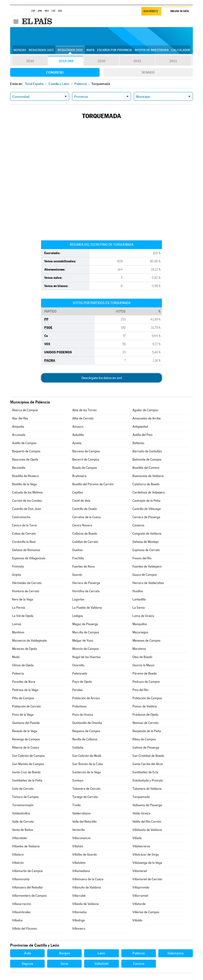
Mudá (16, 657)
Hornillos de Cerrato (86, 591)
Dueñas (77, 550)
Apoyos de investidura (152, 50)
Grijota (17, 575)
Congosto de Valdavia (147, 534)
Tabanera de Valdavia (147, 789)
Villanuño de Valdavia (87, 887)
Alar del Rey (20, 418)
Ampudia (18, 427)
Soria (64, 964)
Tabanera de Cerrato (86, 789)
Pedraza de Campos (146, 682)
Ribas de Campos (144, 739)
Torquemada (141, 797)
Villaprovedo (141, 887)
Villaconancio (81, 838)
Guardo (77, 575)
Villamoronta (21, 879)
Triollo (76, 805)
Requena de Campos (86, 731)
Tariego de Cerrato (85, 797)
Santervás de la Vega (87, 772)
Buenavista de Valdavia (148, 476)
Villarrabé (79, 896)
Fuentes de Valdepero (147, 566)
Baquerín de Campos (26, 451)
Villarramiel (140, 896)
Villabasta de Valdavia (147, 830)
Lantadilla (139, 599)
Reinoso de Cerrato (145, 723)
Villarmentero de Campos (29, 896)
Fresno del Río (142, 558)
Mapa (91, 50)
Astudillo (78, 435)
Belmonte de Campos (147, 460)
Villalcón (18, 863)
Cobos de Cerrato (24, 534)
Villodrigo (79, 920)
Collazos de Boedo (85, 534)
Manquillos (140, 624)
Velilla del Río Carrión (147, 822)
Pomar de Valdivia (145, 706)
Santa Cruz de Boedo (26, 772)
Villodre (17, 920)
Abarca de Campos (25, 410)
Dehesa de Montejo (145, 542)
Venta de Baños (23, 830)
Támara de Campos (25, 797)
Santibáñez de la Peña (27, 780)
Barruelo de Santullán (147, 451)
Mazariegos (140, 632)
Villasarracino (22, 904)
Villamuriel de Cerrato (147, 879)
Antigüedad (140, 427)
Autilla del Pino (142, 435)
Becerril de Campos (86, 460)
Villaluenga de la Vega (147, 863)
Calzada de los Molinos (27, 492)
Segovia (27, 964)
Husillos (138, 591)
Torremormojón (23, 805)
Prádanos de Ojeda (145, 715)
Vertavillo (79, 830)
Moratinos (139, 649)
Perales (77, 690)
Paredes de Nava (24, 682)
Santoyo (78, 780)
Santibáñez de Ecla (145, 772)
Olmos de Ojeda (23, 665)
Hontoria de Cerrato (26, 591)
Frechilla (78, 558)
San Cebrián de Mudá (87, 756)
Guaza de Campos (145, 575)
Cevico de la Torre (24, 525)
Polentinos (79, 706)
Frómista (18, 566)
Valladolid (101, 964)
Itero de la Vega (23, 599)
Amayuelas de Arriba (147, 418)
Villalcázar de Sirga (146, 855)
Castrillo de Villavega (147, 509)
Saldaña (78, 748)
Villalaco (18, 855)
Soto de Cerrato (23, 789)
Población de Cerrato (26, 706)
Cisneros (138, 525)
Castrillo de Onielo (85, 509)
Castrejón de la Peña (146, 501)
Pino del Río (140, 690)
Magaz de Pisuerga (85, 624)
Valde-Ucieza (141, 813)
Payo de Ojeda (82, 682)
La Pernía (19, 608)
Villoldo (137, 920)
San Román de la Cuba (88, 764)
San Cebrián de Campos (28, 756)
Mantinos (18, 632)
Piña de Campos (23, 698)
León (101, 953)
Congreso (55, 72)
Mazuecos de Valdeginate (29, 641)
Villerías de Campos (146, 912)
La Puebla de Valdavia (87, 608)
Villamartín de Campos (27, 871)
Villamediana (81, 871)
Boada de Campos (85, 468)
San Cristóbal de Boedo (148, 756)
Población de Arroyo (86, 698)
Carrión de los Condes (27, 501)
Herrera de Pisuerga (86, 583)
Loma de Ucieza (143, 616)
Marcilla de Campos (86, 632)
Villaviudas (80, 912)
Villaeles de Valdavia (26, 846)
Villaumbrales (21, 912)
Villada (137, 838)
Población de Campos (147, 698)
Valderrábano (81, 813)
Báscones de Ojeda (25, 460)
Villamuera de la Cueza (88, 879)
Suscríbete (151, 11)
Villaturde (139, 904)
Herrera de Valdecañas (148, 583)
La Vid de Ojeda (23, 616)
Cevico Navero (82, 525)
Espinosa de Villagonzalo (29, 558)
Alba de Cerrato (83, 418)
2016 (101, 61)
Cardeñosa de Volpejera (149, 492)
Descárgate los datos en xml (102, 378)
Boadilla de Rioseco (25, 476)
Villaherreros (141, 846)
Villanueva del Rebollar (28, 887)
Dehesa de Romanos (26, 550)
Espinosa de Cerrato (146, 550)
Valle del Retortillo (84, 822)
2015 (137, 61)
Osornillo (78, 665)
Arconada (19, 435)
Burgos (65, 953)
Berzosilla (19, 468)
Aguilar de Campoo (145, 410)
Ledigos (78, 616)
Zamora (139, 964)
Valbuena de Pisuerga (147, 805)
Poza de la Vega (23, 715)
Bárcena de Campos (86, 451)
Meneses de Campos (146, 641)
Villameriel (140, 871)
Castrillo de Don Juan (27, 509)
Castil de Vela (81, 501)
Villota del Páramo (25, 929)
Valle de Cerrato (23, 822)
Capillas (78, 492)
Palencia (18, 673)
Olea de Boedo (142, 657)
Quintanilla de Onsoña (87, 723)
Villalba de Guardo (85, 855)
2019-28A (66, 61)
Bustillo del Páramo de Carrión (93, 484)
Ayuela (77, 443)
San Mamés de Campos (28, 764)
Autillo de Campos (24, 443)
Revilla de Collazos (85, 739)
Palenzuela (80, 673)
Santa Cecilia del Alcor (148, 764)
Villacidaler (20, 838)
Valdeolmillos (21, 813)
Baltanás (138, 443)
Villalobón (79, 863)
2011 (173, 61)
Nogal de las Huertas (86, 657)
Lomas (17, 624)
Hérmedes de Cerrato (27, 583)
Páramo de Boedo (145, 673)
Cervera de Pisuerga (146, 517)
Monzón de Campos (86, 649)
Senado (148, 72)
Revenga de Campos (26, 739)
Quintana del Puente (26, 723)
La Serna (139, 608)
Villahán (78, 846)
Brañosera (79, 476)
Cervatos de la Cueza (87, 517)
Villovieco (79, 929)
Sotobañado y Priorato (148, 780)
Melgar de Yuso (83, 641)
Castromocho (21, 517)
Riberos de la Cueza (25, 748)
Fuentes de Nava (83, 566)
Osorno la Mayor (144, 665)
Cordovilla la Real (24, 542)
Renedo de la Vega (25, 731)
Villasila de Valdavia (86, 904)
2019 (30, 61)
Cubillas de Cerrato (85, 542)
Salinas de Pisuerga (146, 748)
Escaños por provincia (115, 50)
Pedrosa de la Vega (25, 690)
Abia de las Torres (84, 410)
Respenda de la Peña (147, 731)
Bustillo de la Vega (24, 484)
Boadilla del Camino (146, 468)
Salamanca (175, 953)
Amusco (78, 427)
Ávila (28, 953)
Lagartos (78, 599)
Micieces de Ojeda (25, 649)
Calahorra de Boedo (146, 484)
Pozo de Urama (83, 715)
